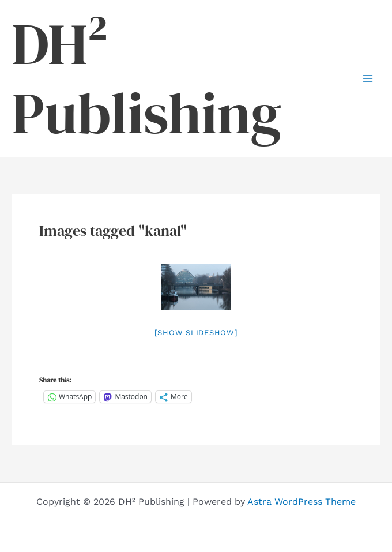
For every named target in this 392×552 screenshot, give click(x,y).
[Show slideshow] (196, 333)
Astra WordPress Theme (301, 502)
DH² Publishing (146, 78)
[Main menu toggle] (368, 78)
